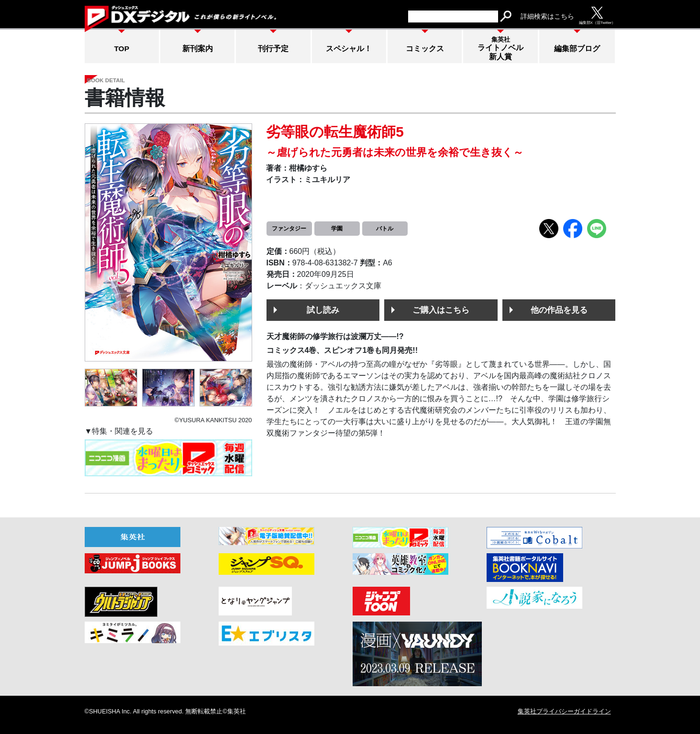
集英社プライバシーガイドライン (564, 711)
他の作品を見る (559, 310)
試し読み (323, 310)
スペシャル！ (349, 49)
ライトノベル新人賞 (500, 48)
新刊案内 (198, 49)
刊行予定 (273, 49)
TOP (122, 49)
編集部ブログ (577, 49)
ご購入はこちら (441, 310)
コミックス (425, 49)
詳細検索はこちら (547, 16)
